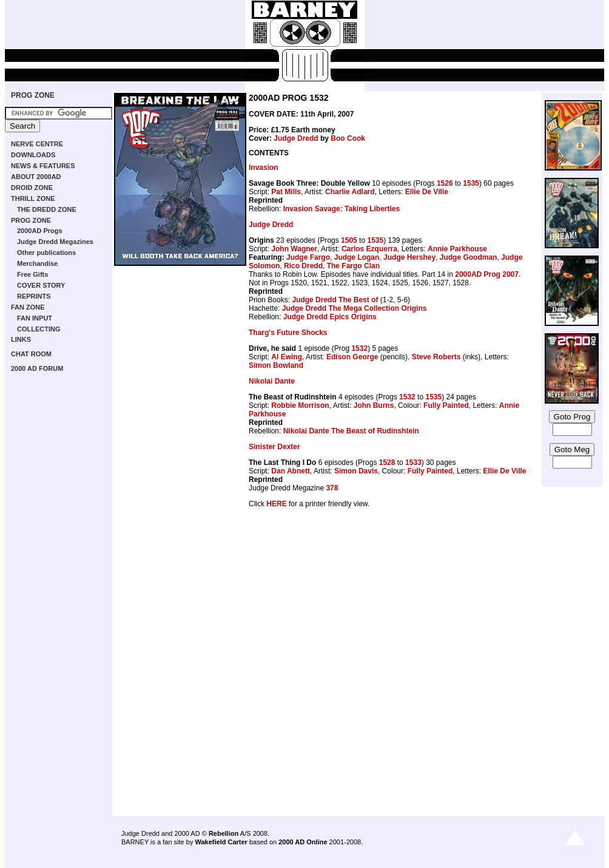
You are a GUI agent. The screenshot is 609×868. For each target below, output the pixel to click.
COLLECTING (39, 329)
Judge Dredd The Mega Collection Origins (355, 308)
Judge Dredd (296, 138)
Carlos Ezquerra (369, 249)
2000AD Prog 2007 (487, 274)
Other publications (46, 253)
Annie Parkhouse (457, 249)
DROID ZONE (32, 188)
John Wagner (294, 249)
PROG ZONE (33, 95)
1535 (471, 183)
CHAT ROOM (31, 354)
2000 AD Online (303, 842)
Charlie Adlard (350, 192)
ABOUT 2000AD (36, 177)
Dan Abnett (291, 471)
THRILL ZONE (33, 198)
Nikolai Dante (272, 381)
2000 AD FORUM (37, 368)
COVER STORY (41, 285)
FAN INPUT (35, 318)
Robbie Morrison (300, 405)
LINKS (21, 339)
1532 (359, 348)
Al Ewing (287, 357)
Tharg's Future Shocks (288, 333)
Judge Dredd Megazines (55, 242)
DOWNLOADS (33, 155)
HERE (276, 504)
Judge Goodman (469, 257)
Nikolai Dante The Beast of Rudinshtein (351, 431)
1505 (349, 240)
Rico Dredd (303, 266)
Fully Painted (446, 405)
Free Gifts (32, 274)
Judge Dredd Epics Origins (330, 317)
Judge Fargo (308, 257)
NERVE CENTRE (37, 144)
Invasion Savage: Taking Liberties (342, 209)
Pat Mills (286, 192)
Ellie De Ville (427, 192)
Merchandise (37, 263)
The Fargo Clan (353, 266)
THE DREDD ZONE (47, 209)
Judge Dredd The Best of (335, 300)
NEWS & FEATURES (43, 166)
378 (332, 488)
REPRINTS (34, 296)
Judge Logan (357, 257)
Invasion (264, 168)
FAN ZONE (28, 307)
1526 (445, 183)
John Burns (374, 405)
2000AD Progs (40, 231)
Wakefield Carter (221, 842)
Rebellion (224, 833)
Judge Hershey (409, 257)
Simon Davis (356, 471)
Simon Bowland (276, 365)
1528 (387, 463)
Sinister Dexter (274, 447)
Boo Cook (348, 138)
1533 (413, 463)
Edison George (352, 357)
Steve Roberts (436, 357)
